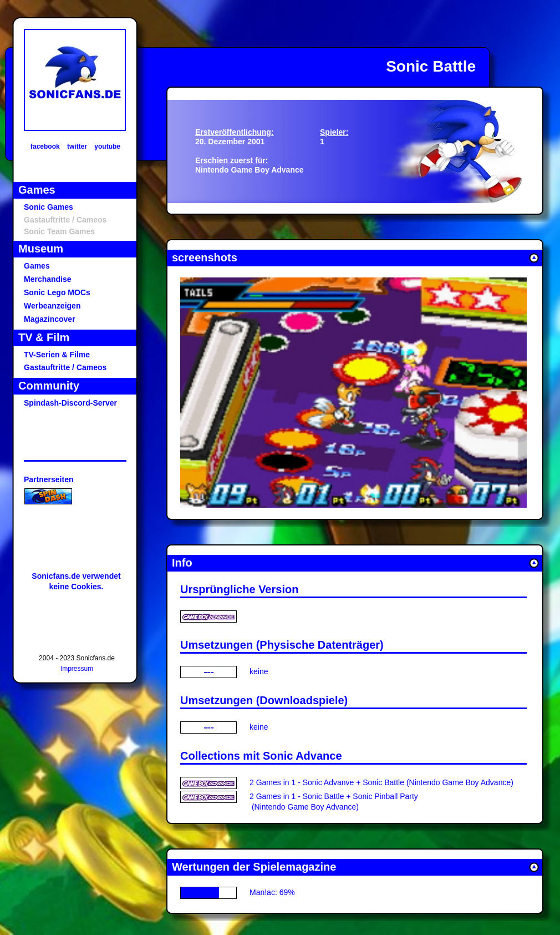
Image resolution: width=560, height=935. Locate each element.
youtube (107, 146)
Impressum (77, 669)
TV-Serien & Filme (57, 355)
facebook (45, 146)
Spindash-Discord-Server (70, 403)
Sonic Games (49, 207)
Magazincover (50, 319)
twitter (77, 146)
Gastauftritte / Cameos (65, 367)
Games (37, 266)
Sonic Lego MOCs (57, 292)
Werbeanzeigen (52, 306)
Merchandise (48, 279)
